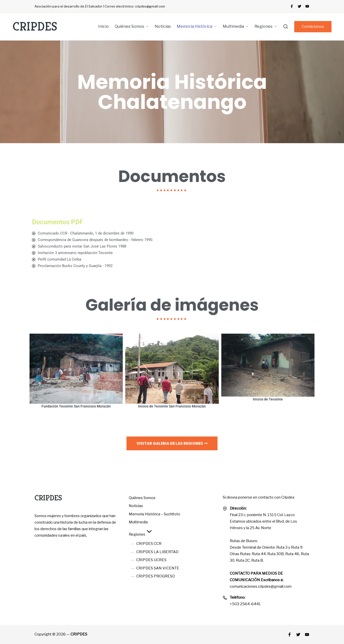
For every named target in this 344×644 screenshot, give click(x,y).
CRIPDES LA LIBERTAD (157, 552)
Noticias (136, 506)
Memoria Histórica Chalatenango (172, 92)
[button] (313, 27)
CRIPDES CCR (149, 544)
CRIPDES (35, 27)
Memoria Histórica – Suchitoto (154, 514)
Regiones (141, 534)
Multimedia (138, 522)
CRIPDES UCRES (151, 560)
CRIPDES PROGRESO (156, 576)
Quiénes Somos (142, 498)
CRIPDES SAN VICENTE (158, 568)
